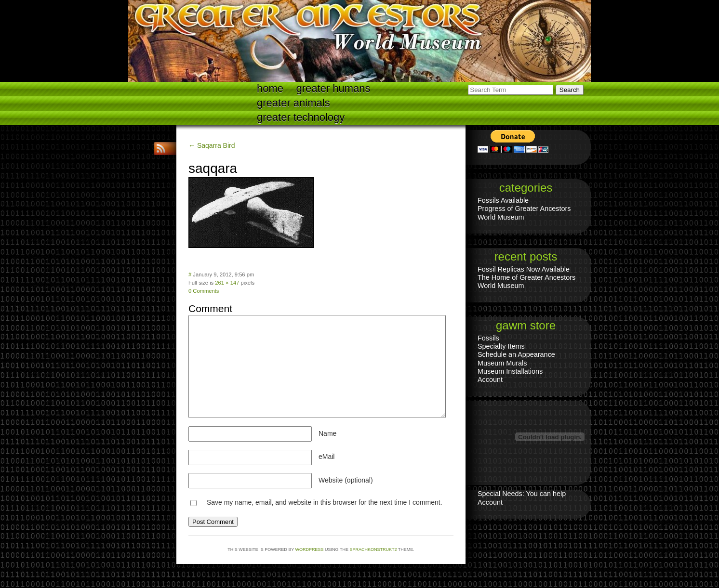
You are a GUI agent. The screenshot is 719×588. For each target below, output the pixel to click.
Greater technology (301, 117)
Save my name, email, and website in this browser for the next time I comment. (325, 502)
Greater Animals (293, 103)
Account (490, 379)
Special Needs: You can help (522, 494)
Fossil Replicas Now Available (524, 269)
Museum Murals (502, 363)
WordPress (310, 549)
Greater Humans (333, 88)
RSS (162, 149)
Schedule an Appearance (516, 354)
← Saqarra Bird (212, 145)
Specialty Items (501, 346)
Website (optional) (346, 480)
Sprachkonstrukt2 (373, 549)
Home (270, 88)
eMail (326, 457)
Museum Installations (510, 371)
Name (327, 433)
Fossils (488, 338)
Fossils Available (503, 200)
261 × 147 (227, 283)
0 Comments (204, 291)
